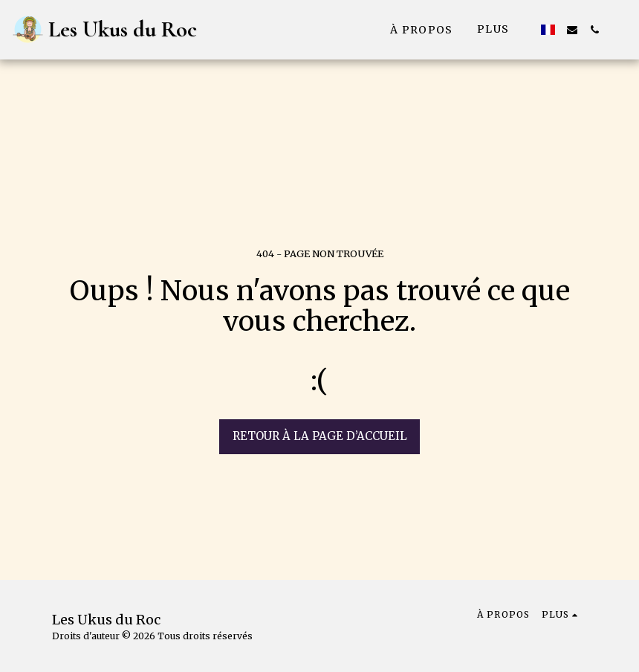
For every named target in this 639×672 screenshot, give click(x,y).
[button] (572, 30)
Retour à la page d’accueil (320, 436)
